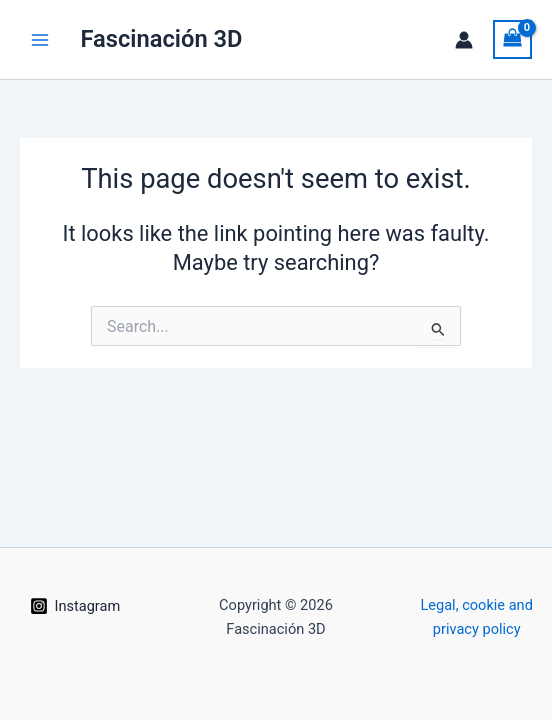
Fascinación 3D (161, 39)
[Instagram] (75, 606)
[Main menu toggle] (40, 39)
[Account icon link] (464, 40)
